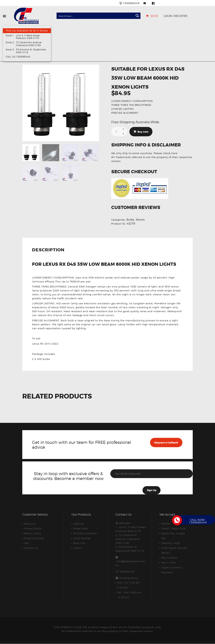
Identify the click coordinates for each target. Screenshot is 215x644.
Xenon (140, 220)
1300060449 (126, 572)
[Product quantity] (119, 132)
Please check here (166, 153)
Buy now (143, 132)
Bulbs (130, 220)
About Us (30, 524)
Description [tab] (48, 250)
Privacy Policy (33, 528)
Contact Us (31, 548)
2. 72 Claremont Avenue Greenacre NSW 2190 (128, 539)
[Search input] (96, 16)
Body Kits (79, 543)
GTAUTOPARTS (63, 627)
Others (77, 548)
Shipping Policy (34, 538)
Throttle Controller (85, 533)
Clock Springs (82, 538)
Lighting (78, 524)
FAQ (27, 543)
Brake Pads (80, 528)
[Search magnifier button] (137, 16)
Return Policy (32, 533)
